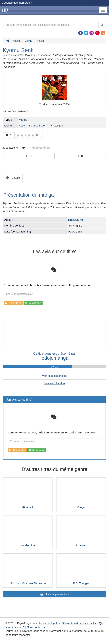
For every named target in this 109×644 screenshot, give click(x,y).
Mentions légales (50, 623)
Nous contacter (36, 627)
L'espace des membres (17, 3)
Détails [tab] (15, 178)
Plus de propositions (57, 594)
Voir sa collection (55, 383)
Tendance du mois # (54, 104)
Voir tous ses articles (55, 376)
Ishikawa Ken (76, 220)
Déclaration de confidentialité (79, 623)
